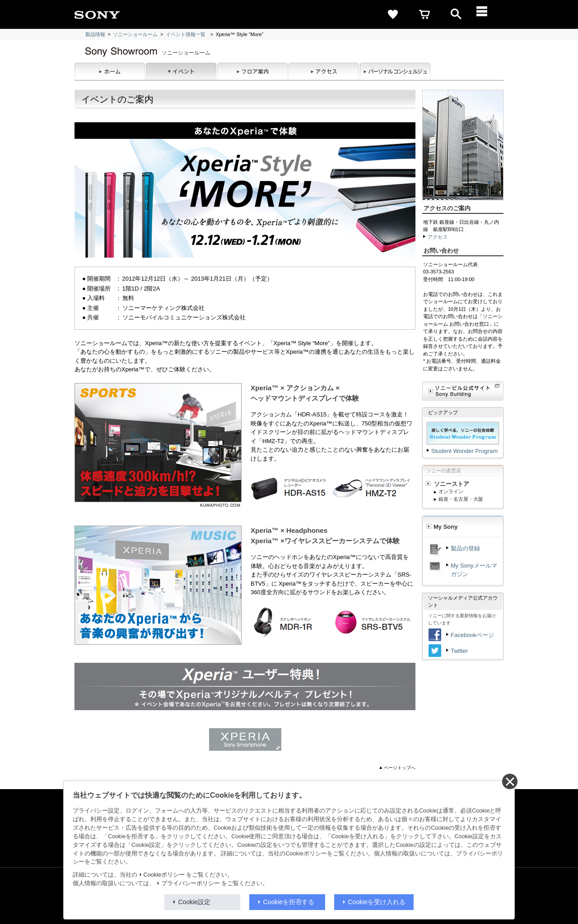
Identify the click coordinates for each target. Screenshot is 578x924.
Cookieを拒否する (289, 902)
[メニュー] (488, 14)
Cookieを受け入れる (377, 902)
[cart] (424, 14)
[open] (456, 14)
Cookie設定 (195, 902)
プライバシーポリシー (191, 883)
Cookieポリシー (164, 875)
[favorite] (393, 14)
